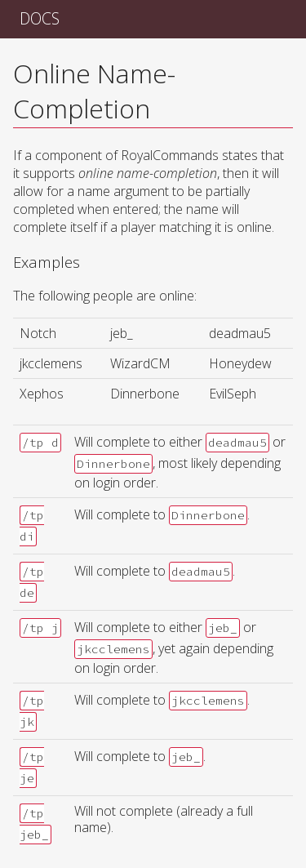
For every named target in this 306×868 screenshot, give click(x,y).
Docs (40, 18)
